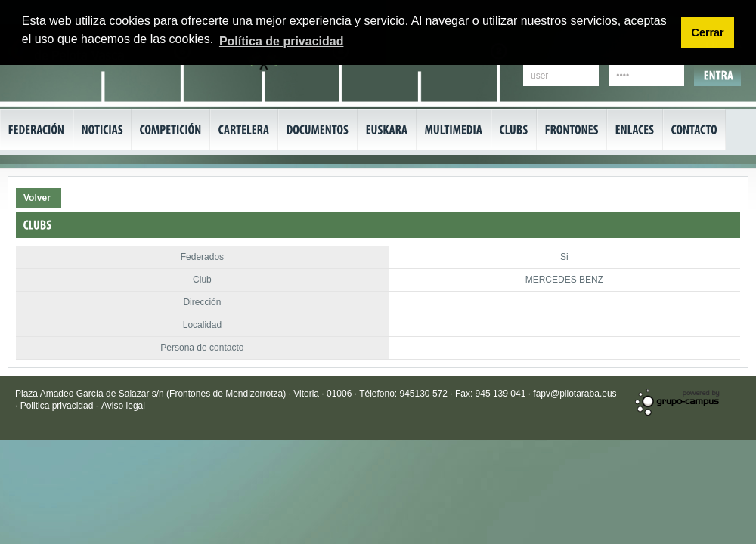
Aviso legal (123, 406)
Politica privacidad (58, 406)
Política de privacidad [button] (282, 41)
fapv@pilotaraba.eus (575, 394)
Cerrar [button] (707, 32)
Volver (37, 198)
